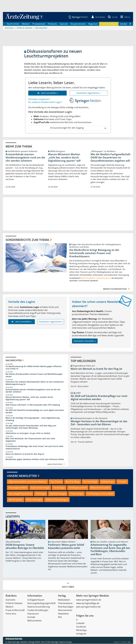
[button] (125, 17)
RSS (60, 617)
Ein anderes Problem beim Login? (45, 102)
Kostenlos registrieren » (89, 93)
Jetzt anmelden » (47, 93)
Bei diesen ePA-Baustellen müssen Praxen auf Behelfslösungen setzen (34, 375)
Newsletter (63, 614)
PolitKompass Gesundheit (100, 494)
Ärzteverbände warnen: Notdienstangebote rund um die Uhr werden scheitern (25, 158)
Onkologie (41, 494)
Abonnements (65, 610)
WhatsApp (81, 630)
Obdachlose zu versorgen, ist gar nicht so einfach (28, 433)
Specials (64, 24)
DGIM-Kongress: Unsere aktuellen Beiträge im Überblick (25, 546)
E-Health (122, 482)
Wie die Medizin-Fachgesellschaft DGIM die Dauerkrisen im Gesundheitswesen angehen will (110, 158)
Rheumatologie (34, 500)
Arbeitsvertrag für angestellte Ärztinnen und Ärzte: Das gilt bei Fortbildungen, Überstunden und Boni (110, 550)
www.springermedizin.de (89, 600)
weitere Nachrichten (56, 464)
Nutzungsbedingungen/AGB (41, 604)
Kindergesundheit (78, 488)
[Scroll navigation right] (130, 24)
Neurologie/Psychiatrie (20, 494)
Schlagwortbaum (36, 600)
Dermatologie (90, 482)
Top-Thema (56, 482)
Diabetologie (108, 482)
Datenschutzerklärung (39, 607)
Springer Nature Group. (62, 642)
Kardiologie (59, 488)
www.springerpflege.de (88, 604)
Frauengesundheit (18, 488)
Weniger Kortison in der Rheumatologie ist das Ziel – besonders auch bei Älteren (99, 423)
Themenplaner (65, 604)
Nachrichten (13, 24)
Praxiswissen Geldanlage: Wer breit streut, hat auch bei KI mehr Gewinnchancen (35, 448)
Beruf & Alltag (73, 482)
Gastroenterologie (40, 488)
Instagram (81, 634)
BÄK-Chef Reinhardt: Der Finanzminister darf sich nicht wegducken (30, 440)
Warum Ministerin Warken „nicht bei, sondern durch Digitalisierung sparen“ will (64, 158)
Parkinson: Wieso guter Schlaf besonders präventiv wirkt (66, 546)
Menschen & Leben (100, 488)
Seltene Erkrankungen (57, 500)
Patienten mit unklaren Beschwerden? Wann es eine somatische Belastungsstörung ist (35, 383)
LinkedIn (80, 623)
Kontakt (31, 617)
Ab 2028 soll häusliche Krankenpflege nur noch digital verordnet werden (35, 411)
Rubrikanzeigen (66, 607)
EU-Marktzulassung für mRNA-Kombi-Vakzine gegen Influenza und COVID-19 (34, 368)
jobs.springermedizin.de (88, 607)
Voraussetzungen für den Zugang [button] (78, 128)
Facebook (81, 627)
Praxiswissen (39, 24)
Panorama (11, 614)
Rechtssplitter (16, 500)
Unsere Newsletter (22, 476)
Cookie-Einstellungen (38, 610)
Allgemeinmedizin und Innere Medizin (27, 482)
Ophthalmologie (58, 494)
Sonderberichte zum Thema (27, 240)
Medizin (26, 24)
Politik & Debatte (109, 24)
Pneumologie (76, 494)
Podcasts (53, 24)
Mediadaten (64, 600)
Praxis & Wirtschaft (15, 610)
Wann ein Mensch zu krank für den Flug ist (25, 454)
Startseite (10, 600)
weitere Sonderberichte (117, 289)
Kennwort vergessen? (39, 99)
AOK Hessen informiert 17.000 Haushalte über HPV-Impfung (33, 405)
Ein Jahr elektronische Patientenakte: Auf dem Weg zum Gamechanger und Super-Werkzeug (31, 427)
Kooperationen (78, 24)
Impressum (33, 614)
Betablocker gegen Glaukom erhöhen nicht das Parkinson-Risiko (35, 459)
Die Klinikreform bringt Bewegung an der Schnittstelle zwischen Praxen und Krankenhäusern (94, 253)
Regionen (93, 24)
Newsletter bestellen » (85, 341)
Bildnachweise (34, 621)
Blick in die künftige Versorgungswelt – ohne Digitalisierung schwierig (33, 419)
